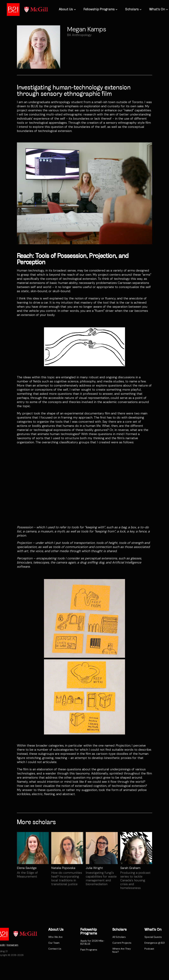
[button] (67, 10)
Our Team (54, 943)
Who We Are (55, 937)
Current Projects (122, 943)
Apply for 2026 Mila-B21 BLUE (92, 942)
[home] (13, 10)
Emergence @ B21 (155, 943)
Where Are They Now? (122, 950)
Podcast (149, 949)
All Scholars (119, 937)
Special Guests (153, 937)
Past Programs (89, 950)
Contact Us (55, 949)
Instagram (13, 945)
